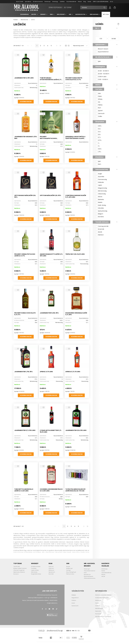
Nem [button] (100, 165)
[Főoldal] (16, 20)
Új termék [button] (101, 230)
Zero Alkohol (94, 15)
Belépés (74, 595)
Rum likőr (51, 574)
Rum (51, 15)
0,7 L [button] (99, 138)
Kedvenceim (75, 606)
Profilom (74, 601)
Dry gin (68, 567)
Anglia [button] (100, 174)
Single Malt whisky (36, 574)
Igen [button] (99, 62)
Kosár (73, 603)
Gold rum (51, 569)
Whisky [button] (100, 100)
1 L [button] (99, 144)
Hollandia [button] (101, 183)
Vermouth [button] (101, 114)
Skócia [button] (100, 197)
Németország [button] (102, 191)
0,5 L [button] (99, 135)
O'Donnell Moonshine (90, 579)
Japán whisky (35, 571)
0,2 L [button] (99, 129)
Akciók (34, 15)
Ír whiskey (34, 569)
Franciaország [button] (102, 180)
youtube (49, 609)
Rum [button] (100, 108)
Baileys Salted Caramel (20, 569)
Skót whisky (34, 573)
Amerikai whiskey (36, 567)
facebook (42, 609)
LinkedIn (53, 609)
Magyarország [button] (102, 189)
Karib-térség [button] (102, 206)
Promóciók (98, 614)
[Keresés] (94, 8)
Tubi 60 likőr (17, 567)
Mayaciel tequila (89, 577)
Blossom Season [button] (103, 49)
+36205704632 (53, 601)
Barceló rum (87, 575)
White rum (51, 571)
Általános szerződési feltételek (103, 595)
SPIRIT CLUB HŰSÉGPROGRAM (101, 2)
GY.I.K (111, 2)
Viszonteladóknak (71, 2)
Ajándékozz (28, 2)
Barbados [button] (101, 200)
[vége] (114, 39)
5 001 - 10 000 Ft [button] (103, 80)
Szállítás (62, 2)
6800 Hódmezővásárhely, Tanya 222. (47, 595)
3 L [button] (99, 146)
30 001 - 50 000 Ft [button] (104, 74)
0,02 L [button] (100, 149)
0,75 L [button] (100, 141)
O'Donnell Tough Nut (19, 571)
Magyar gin (69, 569)
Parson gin (87, 569)
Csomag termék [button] (103, 227)
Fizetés (97, 603)
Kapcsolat (98, 612)
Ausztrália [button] (101, 177)
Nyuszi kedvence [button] (103, 52)
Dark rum (51, 567)
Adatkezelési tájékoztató (102, 598)
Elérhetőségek (99, 609)
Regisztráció (75, 598)
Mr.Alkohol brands (38, 2)
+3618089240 (54, 598)
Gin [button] (99, 103)
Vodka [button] (100, 117)
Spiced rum (52, 573)
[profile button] (110, 8)
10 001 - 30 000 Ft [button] (103, 71)
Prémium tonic (70, 574)
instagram (46, 609)
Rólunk (80, 2)
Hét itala (106, 15)
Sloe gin (68, 571)
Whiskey (43, 15)
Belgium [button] (101, 214)
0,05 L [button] (100, 126)
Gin (70, 15)
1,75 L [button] (100, 152)
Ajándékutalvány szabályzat (103, 617)
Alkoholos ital (81, 15)
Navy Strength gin (71, 573)
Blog (85, 2)
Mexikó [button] (100, 203)
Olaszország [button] (102, 194)
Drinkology (55, 2)
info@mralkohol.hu (52, 603)
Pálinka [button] (100, 105)
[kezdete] (101, 39)
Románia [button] (101, 217)
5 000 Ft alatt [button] (102, 77)
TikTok (57, 609)
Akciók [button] (100, 232)
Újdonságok (24, 15)
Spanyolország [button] (103, 211)
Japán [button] (100, 186)
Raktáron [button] (101, 235)
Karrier (89, 2)
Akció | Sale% (20, 2)
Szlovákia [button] (101, 209)
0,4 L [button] (100, 132)
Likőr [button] (99, 94)
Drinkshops (48, 2)
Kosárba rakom (26, 102)
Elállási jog (98, 601)
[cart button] (115, 8)
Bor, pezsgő (61, 15)
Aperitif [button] (100, 111)
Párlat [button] (100, 97)
